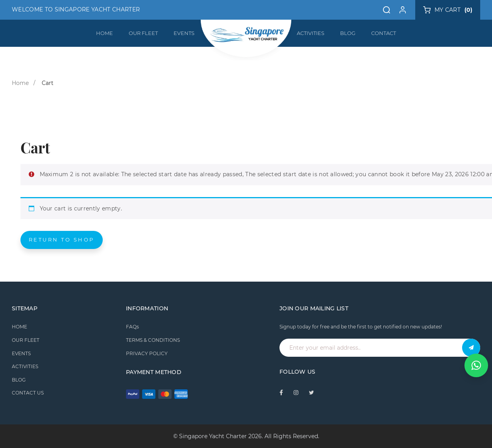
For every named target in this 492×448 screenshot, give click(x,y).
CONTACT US (28, 393)
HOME (105, 33)
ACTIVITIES (311, 33)
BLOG (348, 33)
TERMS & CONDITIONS (153, 340)
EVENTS (184, 33)
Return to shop (62, 240)
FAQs (132, 327)
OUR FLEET (143, 33)
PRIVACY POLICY (147, 353)
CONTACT (384, 33)
